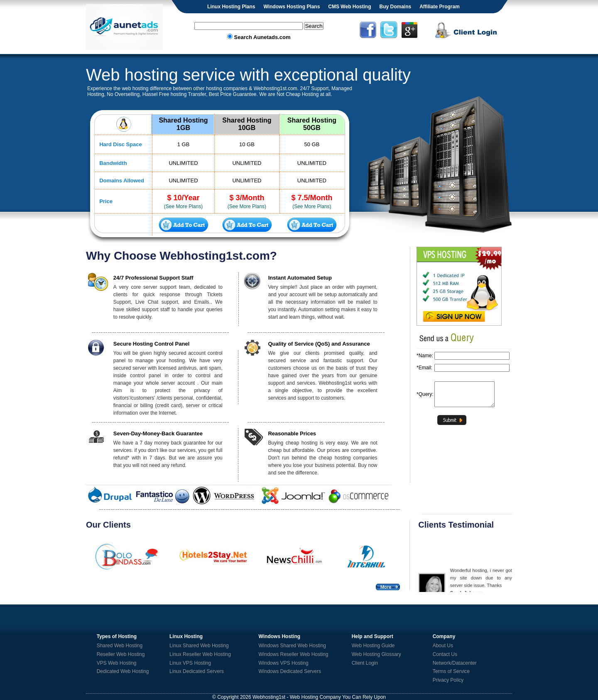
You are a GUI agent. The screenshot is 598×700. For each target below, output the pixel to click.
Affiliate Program (440, 7)
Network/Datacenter (455, 663)
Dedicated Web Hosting (123, 671)
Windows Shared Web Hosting (293, 646)
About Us (443, 646)
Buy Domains (395, 7)
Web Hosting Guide (373, 646)
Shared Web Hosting (120, 646)
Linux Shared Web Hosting (199, 646)
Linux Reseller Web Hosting (200, 654)
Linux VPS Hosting (190, 663)
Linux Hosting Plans (231, 7)
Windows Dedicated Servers (290, 671)
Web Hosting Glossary (376, 654)
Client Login (365, 663)
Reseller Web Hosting (121, 654)
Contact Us (445, 654)
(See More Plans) (183, 206)
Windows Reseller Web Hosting (294, 654)
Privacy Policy (448, 680)
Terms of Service (451, 671)
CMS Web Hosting (349, 7)
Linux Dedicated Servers (197, 671)
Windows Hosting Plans (292, 7)
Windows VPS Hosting (284, 663)
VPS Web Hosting (117, 663)
